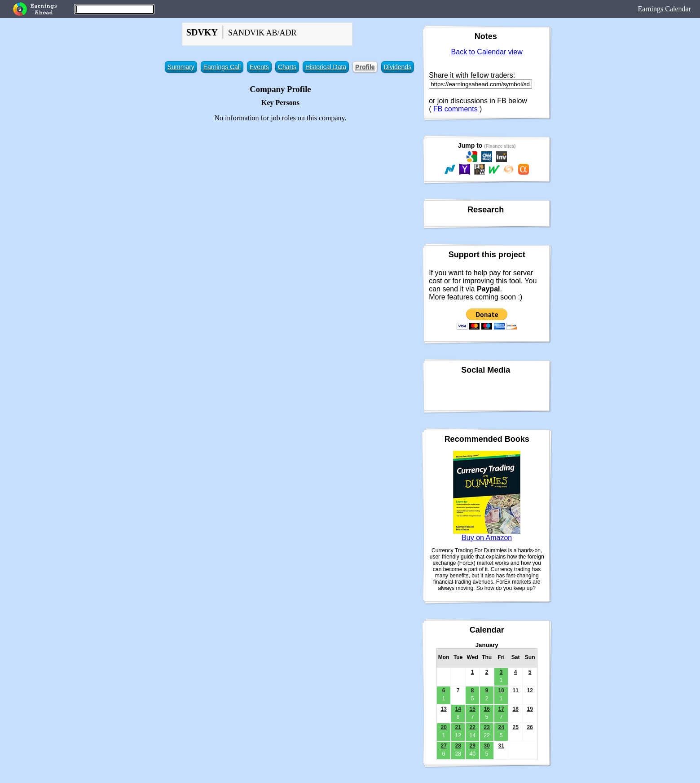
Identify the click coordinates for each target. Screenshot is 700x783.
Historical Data (326, 67)
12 (530, 691)
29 (472, 746)
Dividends (398, 67)
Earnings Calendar (664, 9)
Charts (287, 67)
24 (501, 727)
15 (472, 709)
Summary (181, 67)
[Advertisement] (280, 192)
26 (530, 727)
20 (443, 727)
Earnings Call (222, 67)
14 (458, 709)
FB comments (456, 109)
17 (501, 709)
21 (458, 727)
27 (443, 746)
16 (486, 709)
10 (501, 691)
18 (515, 709)
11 (515, 691)
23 (486, 727)
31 (501, 746)
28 (458, 746)
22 (472, 727)
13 (443, 709)
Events (259, 67)
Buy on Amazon (487, 538)
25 (515, 727)
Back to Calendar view (487, 52)
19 (530, 709)
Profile (365, 67)
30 (486, 746)
